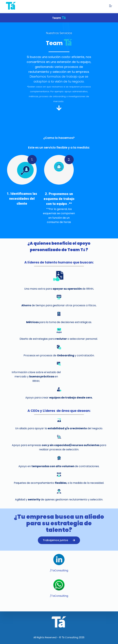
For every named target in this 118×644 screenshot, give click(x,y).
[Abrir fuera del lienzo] (111, 6)
